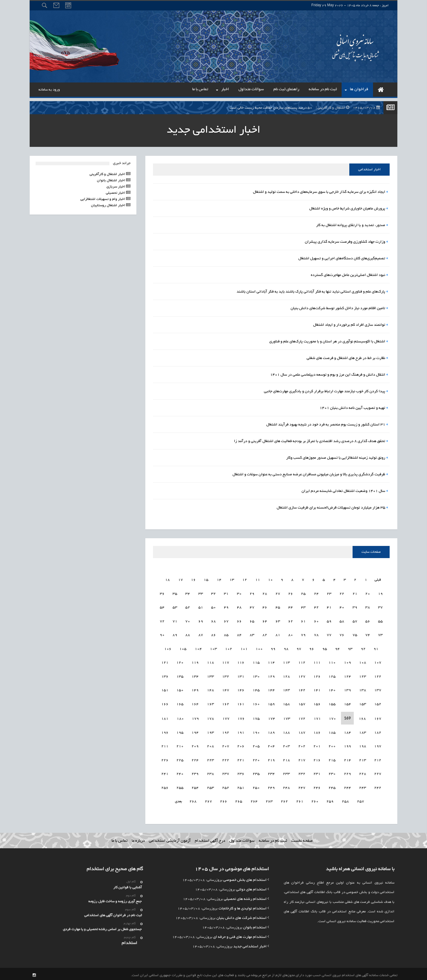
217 (317, 759)
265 (246, 800)
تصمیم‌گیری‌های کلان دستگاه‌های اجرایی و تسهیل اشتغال (342, 259)
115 (271, 661)
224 (211, 759)
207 (241, 745)
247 (317, 786)
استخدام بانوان (255, 925)
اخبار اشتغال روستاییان (109, 205)
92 (377, 648)
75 (368, 634)
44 (303, 606)
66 (252, 620)
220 (271, 759)
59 (342, 620)
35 (188, 592)
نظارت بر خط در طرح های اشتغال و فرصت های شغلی (346, 358)
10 (277, 578)
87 (213, 634)
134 (211, 675)
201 (332, 745)
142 (317, 689)
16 (200, 578)
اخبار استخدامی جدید (250, 944)
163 (226, 703)
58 (355, 620)
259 (338, 800)
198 (378, 745)
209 (211, 745)
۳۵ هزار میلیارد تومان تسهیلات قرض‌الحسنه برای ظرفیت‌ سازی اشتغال (331, 508)
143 (302, 689)
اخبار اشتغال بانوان (111, 181)
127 (317, 675)
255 (195, 786)
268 (201, 800)
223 (226, 759)
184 (363, 731)
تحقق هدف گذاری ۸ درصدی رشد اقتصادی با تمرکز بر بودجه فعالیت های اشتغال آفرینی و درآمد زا (310, 441)
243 (378, 786)
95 (339, 648)
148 (226, 689)
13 (238, 578)
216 (332, 759)
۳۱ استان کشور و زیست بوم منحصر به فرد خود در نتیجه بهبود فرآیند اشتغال (326, 425)
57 (368, 620)
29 (265, 592)
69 (213, 620)
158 (302, 703)
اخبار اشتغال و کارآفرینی (108, 174)
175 (272, 717)
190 (271, 731)
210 (195, 745)
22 (355, 592)
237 (241, 772)
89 (188, 634)
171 (332, 717)
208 (226, 745)
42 (329, 606)
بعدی (186, 800)
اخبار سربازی (116, 187)
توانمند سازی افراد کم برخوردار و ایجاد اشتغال (349, 325)
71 (188, 620)
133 (226, 675)
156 (332, 703)
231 (332, 772)
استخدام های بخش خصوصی (245, 877)
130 (271, 675)
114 (286, 661)
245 (348, 786)
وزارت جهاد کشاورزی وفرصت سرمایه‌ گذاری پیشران (345, 242)
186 (332, 731)
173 (302, 717)
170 (348, 717)
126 (332, 675)
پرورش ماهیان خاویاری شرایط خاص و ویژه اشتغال (347, 209)
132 (241, 675)
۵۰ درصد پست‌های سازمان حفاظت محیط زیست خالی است (306, 108)
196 (180, 731)
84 (252, 634)
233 (302, 772)
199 (363, 745)
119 (211, 661)
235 (271, 772)
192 (241, 731)
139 (363, 689)
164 (211, 703)
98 (300, 648)
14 (225, 578)
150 (195, 689)
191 (256, 731)
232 (317, 772)
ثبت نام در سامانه (273, 838)
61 (316, 620)
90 (175, 634)
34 (201, 592)
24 (329, 592)
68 (226, 620)
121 (180, 661)
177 (241, 717)
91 (162, 634)
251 (256, 786)
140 (348, 689)
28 (278, 592)
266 (231, 800)
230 (348, 772)
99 (287, 648)
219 (286, 759)
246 (332, 786)
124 (363, 675)
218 (302, 759)
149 (211, 689)
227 (165, 759)
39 (368, 606)
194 (211, 731)
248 (302, 786)
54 (175, 606)
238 (226, 772)
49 (239, 606)
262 (292, 800)
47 (265, 606)
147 (241, 689)
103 (227, 648)
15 (213, 578)
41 (342, 606)
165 (195, 703)
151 (180, 689)
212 (165, 745)
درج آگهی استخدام (210, 838)
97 (313, 648)
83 (265, 634)
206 (256, 745)
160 (271, 703)
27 (291, 592)
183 (378, 731)
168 (378, 717)
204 (286, 745)
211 (180, 745)
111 (332, 661)
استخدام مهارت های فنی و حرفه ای (240, 934)
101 (258, 648)
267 (216, 800)
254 (211, 786)
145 (271, 689)
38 (380, 606)
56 (380, 620)
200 (348, 745)
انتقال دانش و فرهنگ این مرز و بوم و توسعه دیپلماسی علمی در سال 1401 (328, 375)
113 (302, 661)
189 (286, 731)
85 (239, 634)
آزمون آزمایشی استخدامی (170, 838)
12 (251, 578)
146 (256, 689)
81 (291, 634)
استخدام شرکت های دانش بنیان (242, 915)
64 (278, 620)
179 (211, 717)
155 (348, 703)
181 (180, 717)
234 (286, 772)
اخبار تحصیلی (116, 193)
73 (162, 620)
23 (342, 592)
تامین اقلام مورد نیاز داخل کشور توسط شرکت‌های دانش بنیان (338, 309)
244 (363, 786)
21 (368, 592)
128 (302, 675)
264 (262, 800)
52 (201, 606)
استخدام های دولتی (251, 887)
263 (277, 800)
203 (302, 745)
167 (165, 703)
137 (165, 675)
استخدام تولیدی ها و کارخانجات (243, 906)
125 (348, 675)
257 (165, 786)
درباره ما (138, 838)
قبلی (384, 578)
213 (378, 759)
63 (291, 620)
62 (303, 620)
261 (307, 800)
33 (213, 592)
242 (165, 772)
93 (364, 648)
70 (201, 620)
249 (286, 786)
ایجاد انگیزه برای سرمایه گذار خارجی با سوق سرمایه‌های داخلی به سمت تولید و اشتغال (319, 192)
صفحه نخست (302, 838)
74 (380, 634)
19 (161, 578)
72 (175, 620)
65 (265, 620)
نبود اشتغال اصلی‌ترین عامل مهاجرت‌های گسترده (348, 275)
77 (342, 634)
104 (212, 648)
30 (252, 592)
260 (323, 800)
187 (317, 731)
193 (226, 731)
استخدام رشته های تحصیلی (245, 896)
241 (180, 772)
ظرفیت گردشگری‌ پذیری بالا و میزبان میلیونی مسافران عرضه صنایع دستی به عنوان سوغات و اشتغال (309, 475)
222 (241, 759)
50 (226, 606)
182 (165, 717)
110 (348, 661)
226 (180, 759)
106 (182, 648)
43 (316, 606)
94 (351, 648)
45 (291, 606)
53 (188, 606)
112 (317, 661)
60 (329, 620)
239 (211, 772)
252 (241, 786)
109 (363, 661)
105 (197, 648)
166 (180, 703)
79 (316, 634)
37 (162, 592)
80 (303, 634)
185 (348, 731)
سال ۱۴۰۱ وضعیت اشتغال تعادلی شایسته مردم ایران (343, 491)
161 (256, 703)
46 (278, 606)
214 (363, 759)
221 (256, 759)
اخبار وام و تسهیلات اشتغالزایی (103, 199)
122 (165, 661)
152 (165, 689)
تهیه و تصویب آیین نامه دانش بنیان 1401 (352, 408)
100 (273, 648)
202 (317, 745)
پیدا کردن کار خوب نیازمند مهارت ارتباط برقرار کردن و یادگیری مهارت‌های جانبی (325, 392)
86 (226, 634)
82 (278, 634)
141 (332, 689)
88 (201, 634)
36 (175, 592)
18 (174, 578)
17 (187, 578)
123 (378, 675)
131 (256, 675)
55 (162, 606)
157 (317, 703)
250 (271, 786)
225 (195, 759)
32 (226, 592)
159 (286, 703)
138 (378, 689)
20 (380, 592)
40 (355, 606)
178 (226, 717)
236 (256, 772)
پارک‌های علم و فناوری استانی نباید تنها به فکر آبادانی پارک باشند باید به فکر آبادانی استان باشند (311, 292)
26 (303, 592)
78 (329, 634)
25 (316, 592)
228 (378, 772)
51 (213, 606)
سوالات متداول (242, 838)
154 (363, 703)
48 (252, 606)
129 (286, 675)
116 (256, 661)
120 (195, 661)
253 (226, 786)
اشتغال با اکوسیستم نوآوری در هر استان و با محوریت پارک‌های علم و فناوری (327, 342)
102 (243, 648)
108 (378, 661)
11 (264, 578)
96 (326, 648)
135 (195, 675)
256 (180, 786)
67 (239, 620)
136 (180, 675)
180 (195, 717)
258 (353, 800)
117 (241, 661)
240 (195, 772)
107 (167, 648)
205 (271, 745)
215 (348, 759)
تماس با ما (120, 838)
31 (239, 592)
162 (241, 703)
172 (317, 717)
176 (256, 717)
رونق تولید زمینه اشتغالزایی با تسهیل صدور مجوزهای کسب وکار (336, 458)
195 (195, 731)
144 (286, 689)
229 (363, 772)
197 (165, 731)
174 (287, 717)
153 (378, 703)
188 (302, 731)
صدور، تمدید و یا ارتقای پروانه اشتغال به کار (351, 225)
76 (355, 634)
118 (226, 661)
